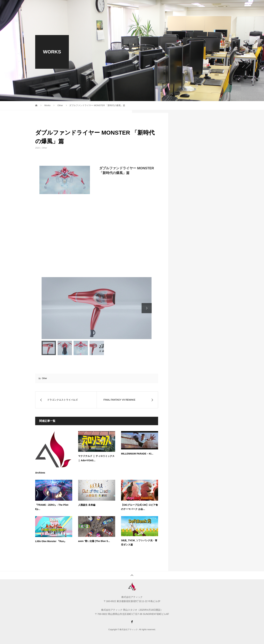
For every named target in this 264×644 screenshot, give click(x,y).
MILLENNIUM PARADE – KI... (137, 454)
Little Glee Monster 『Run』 (51, 541)
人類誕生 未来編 (87, 505)
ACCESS (174, 6)
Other (44, 148)
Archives (40, 473)
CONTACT (194, 6)
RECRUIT (120, 6)
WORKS (139, 6)
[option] (97, 308)
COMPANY (99, 6)
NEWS (156, 6)
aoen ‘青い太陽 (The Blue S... (94, 541)
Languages (217, 6)
